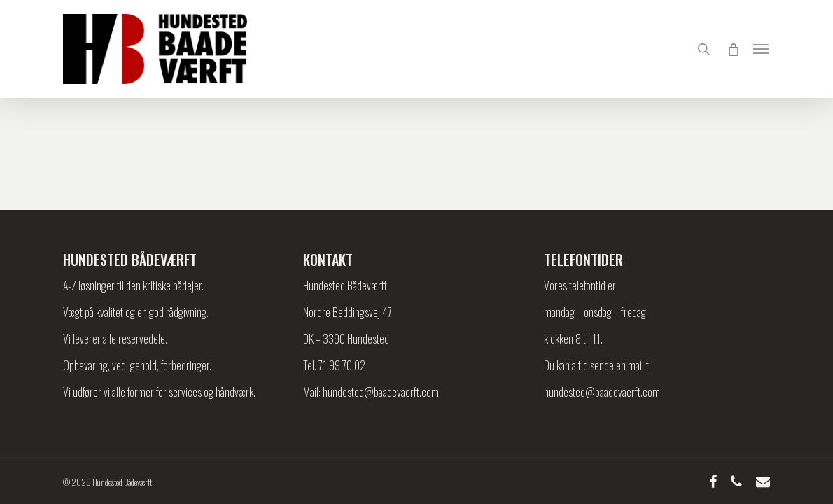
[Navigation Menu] (762, 49)
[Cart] (733, 49)
